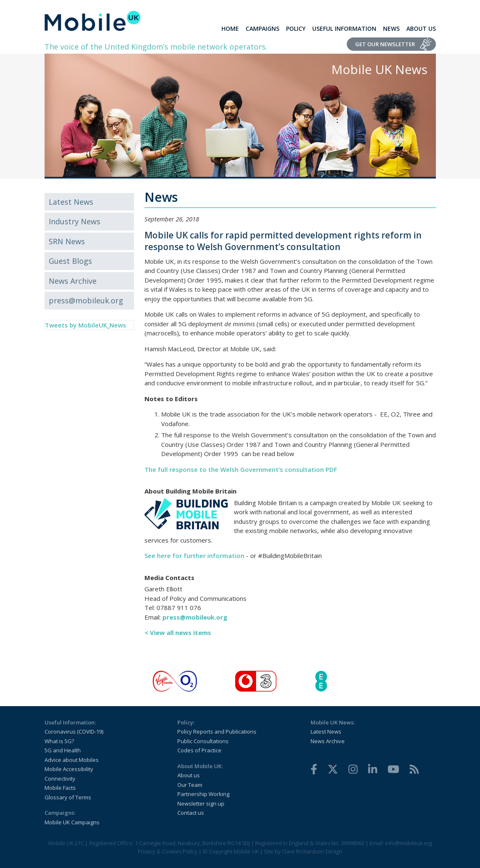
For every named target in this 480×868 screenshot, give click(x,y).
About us (189, 775)
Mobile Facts (60, 788)
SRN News (67, 241)
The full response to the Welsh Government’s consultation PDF (241, 469)
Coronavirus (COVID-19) (74, 732)
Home (230, 29)
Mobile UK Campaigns (72, 822)
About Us (421, 29)
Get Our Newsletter (385, 44)
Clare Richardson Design (312, 851)
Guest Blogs (70, 261)
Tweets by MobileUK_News (86, 325)
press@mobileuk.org (86, 300)
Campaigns (262, 29)
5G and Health (63, 750)
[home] (93, 21)
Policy (296, 29)
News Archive (73, 281)
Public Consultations (203, 741)
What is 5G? (59, 741)
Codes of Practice (199, 750)
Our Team (190, 785)
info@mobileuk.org (408, 843)
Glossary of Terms (68, 797)
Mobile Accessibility (69, 769)
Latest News (71, 202)
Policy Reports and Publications (217, 732)
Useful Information (344, 29)
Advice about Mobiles (72, 760)
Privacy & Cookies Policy (168, 851)
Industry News (75, 221)
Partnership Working (203, 794)
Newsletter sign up (201, 804)
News (391, 29)
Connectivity (60, 779)
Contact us (191, 813)
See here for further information (194, 556)
